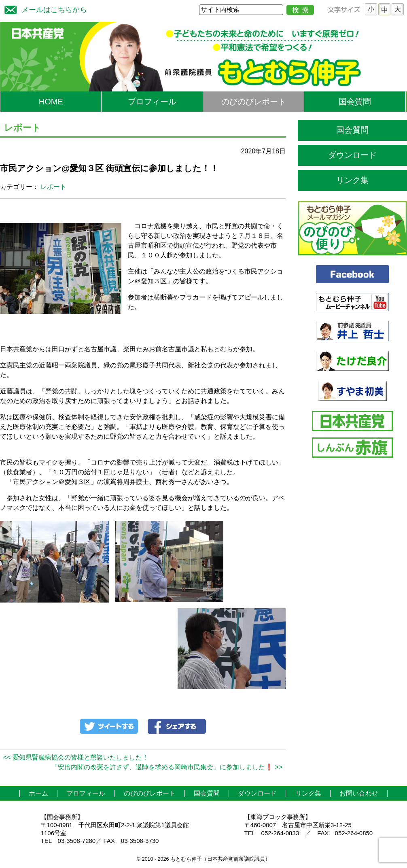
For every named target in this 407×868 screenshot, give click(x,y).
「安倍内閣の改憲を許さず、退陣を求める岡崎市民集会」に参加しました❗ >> (167, 767)
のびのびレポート (254, 102)
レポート (53, 187)
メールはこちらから (44, 9)
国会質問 (355, 102)
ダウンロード (352, 155)
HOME (51, 102)
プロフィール (152, 102)
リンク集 (352, 180)
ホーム (38, 793)
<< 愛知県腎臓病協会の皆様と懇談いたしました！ (76, 757)
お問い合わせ (359, 793)
